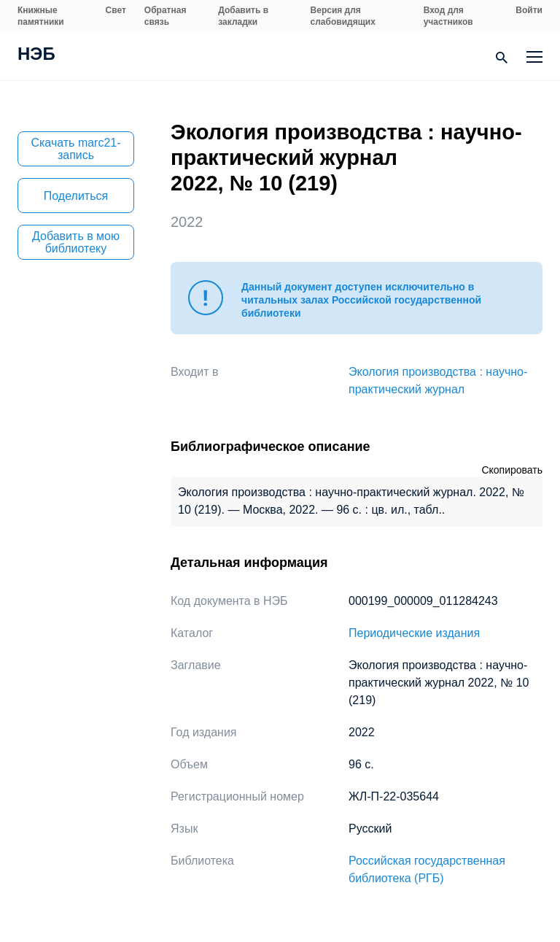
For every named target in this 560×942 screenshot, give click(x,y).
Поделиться (76, 196)
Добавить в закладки (243, 16)
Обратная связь (166, 16)
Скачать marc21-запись (75, 149)
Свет (116, 10)
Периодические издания (414, 633)
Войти (529, 10)
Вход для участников (448, 16)
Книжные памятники (41, 16)
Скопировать (512, 470)
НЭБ (36, 55)
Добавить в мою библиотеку (76, 242)
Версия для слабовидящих (343, 16)
